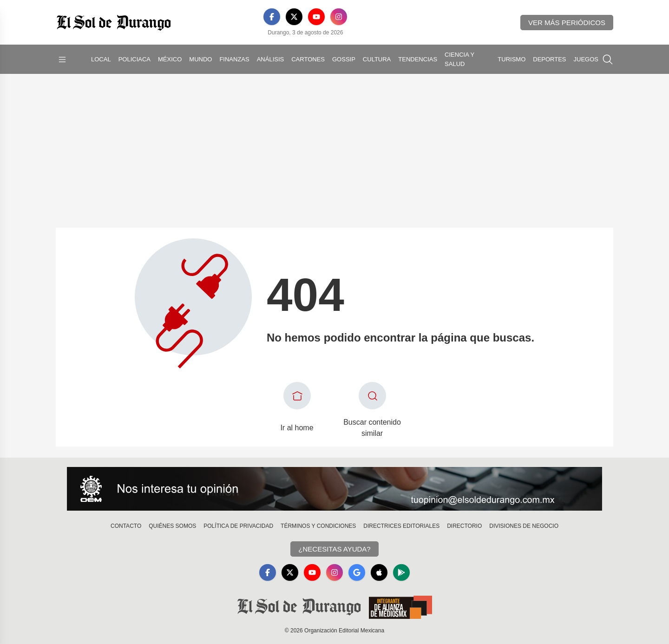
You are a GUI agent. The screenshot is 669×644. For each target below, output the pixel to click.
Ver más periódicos (567, 23)
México (170, 59)
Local (101, 59)
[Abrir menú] (62, 59)
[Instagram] (339, 17)
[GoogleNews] (357, 572)
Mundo (200, 59)
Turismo (512, 59)
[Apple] (379, 572)
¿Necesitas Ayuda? (334, 549)
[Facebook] (272, 17)
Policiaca (134, 59)
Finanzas (234, 59)
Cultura (377, 59)
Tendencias (418, 59)
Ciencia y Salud (459, 59)
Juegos (586, 59)
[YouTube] (316, 17)
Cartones (308, 59)
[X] (294, 17)
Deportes (549, 59)
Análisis (271, 59)
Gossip (344, 59)
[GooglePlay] (401, 572)
